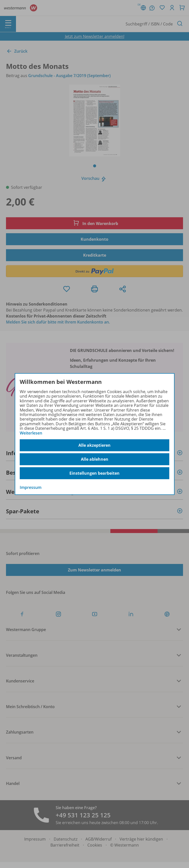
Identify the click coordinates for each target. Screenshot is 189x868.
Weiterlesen (31, 433)
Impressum (31, 487)
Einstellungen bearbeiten (94, 473)
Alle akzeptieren (94, 445)
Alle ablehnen (95, 459)
